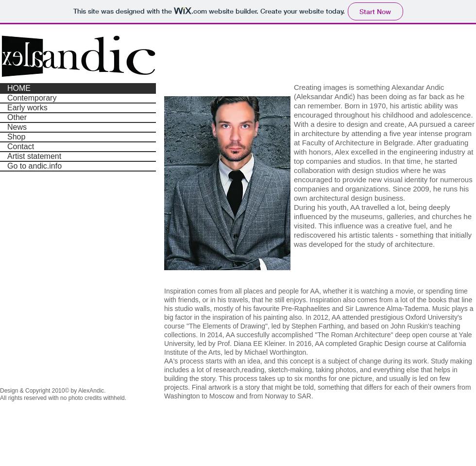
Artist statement (34, 156)
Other (17, 117)
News (17, 127)
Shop (16, 137)
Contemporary (32, 98)
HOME (19, 88)
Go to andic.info (34, 166)
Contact (21, 147)
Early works (27, 108)
